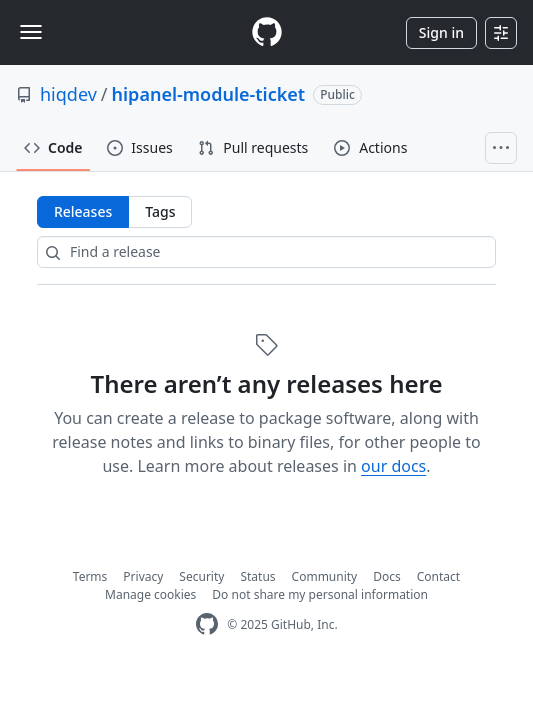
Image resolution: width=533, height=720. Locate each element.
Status (257, 576)
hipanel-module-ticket (209, 94)
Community (325, 576)
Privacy (143, 576)
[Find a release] (266, 252)
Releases (83, 211)
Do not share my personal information (320, 594)
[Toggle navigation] (31, 32)
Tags (160, 211)
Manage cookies (150, 594)
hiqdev (68, 94)
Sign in (441, 32)
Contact (438, 576)
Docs (387, 576)
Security (201, 576)
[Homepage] (267, 32)
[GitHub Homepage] (207, 624)
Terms (90, 576)
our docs (393, 466)
